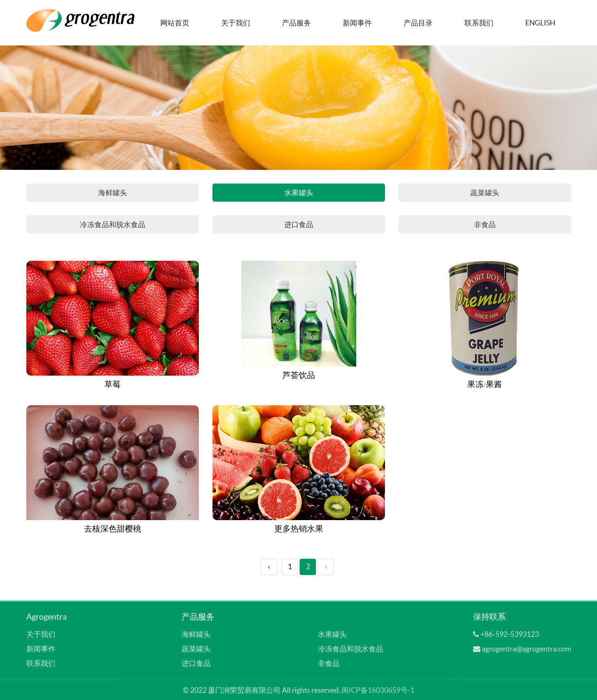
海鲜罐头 (113, 193)
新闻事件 (357, 23)
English (540, 23)
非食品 (485, 224)
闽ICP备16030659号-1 (378, 690)
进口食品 (299, 224)
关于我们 (236, 23)
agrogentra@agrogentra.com (526, 649)
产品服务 (296, 23)
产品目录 (418, 23)
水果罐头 (299, 193)
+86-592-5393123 (510, 634)
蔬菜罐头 (485, 193)
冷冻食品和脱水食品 (113, 224)
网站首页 (175, 23)
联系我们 (479, 23)
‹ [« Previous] (269, 566)
